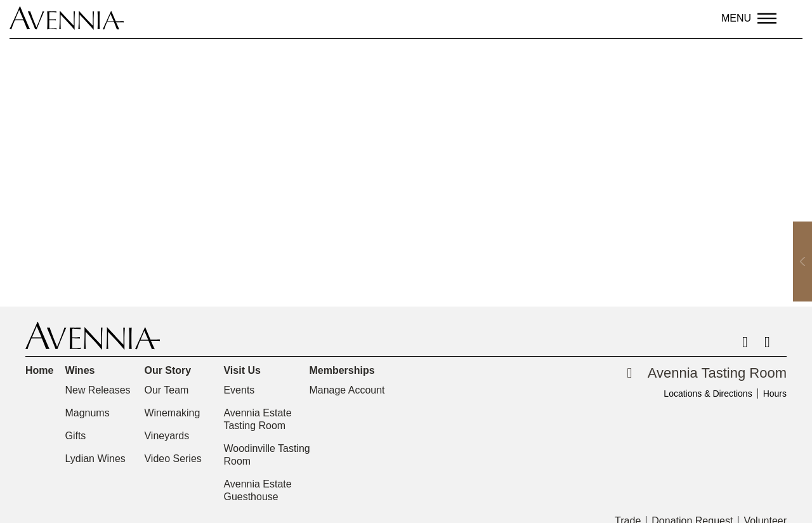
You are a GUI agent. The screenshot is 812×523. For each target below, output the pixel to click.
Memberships (345, 370)
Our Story (171, 370)
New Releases (97, 390)
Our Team (166, 390)
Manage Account (347, 390)
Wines (83, 370)
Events (239, 390)
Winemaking (172, 413)
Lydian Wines (95, 459)
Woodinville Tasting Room (266, 455)
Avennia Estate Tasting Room (257, 419)
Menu (736, 18)
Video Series (173, 459)
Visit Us (245, 370)
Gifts (75, 436)
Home (39, 370)
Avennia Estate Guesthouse (257, 490)
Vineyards (167, 436)
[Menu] (767, 18)
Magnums (87, 413)
